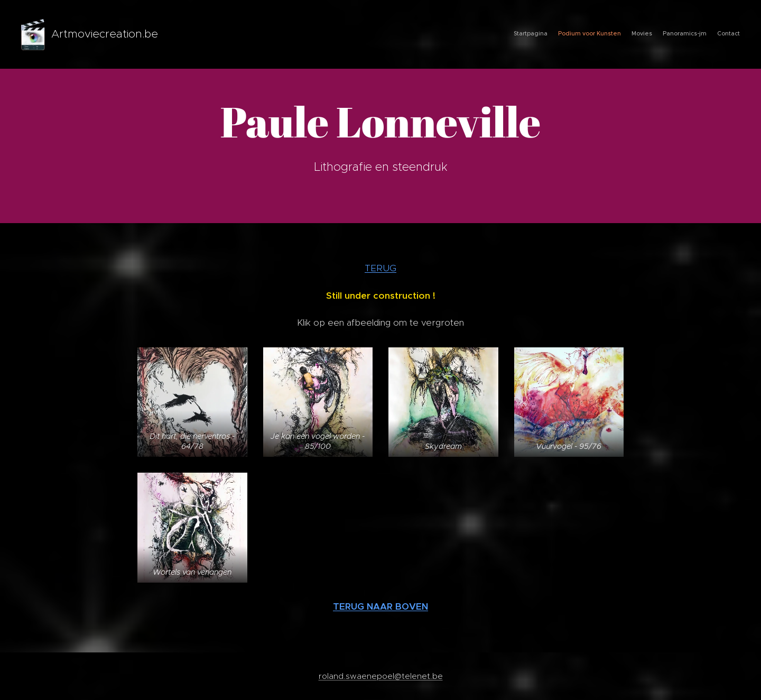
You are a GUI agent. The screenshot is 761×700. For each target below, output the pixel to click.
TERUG (380, 268)
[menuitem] (699, 34)
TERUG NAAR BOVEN (380, 606)
